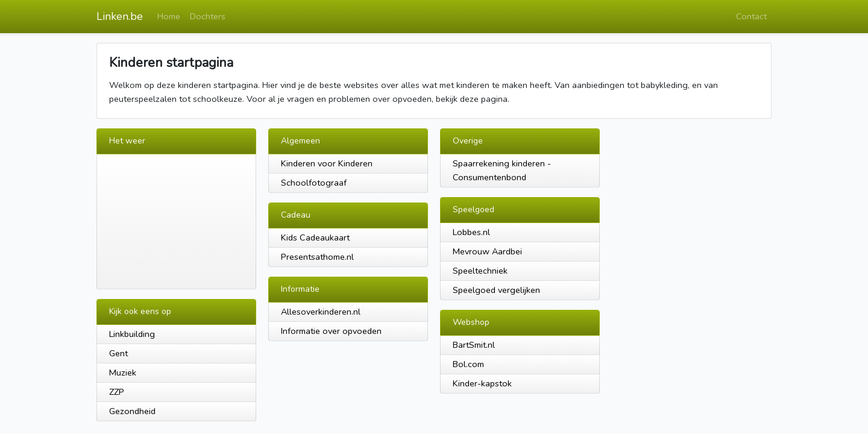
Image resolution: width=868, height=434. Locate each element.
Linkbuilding (132, 334)
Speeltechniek (480, 271)
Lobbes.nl (471, 232)
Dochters (208, 16)
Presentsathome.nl (317, 257)
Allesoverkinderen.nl (321, 312)
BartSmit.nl (474, 345)
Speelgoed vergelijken (496, 290)
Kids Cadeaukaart (315, 237)
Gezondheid (132, 411)
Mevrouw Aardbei (487, 251)
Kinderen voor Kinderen (327, 163)
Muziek (123, 373)
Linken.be (120, 16)
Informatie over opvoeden (331, 331)
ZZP (117, 392)
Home (169, 16)
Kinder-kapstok (482, 383)
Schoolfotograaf (314, 183)
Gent (118, 353)
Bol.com (468, 364)
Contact (751, 16)
